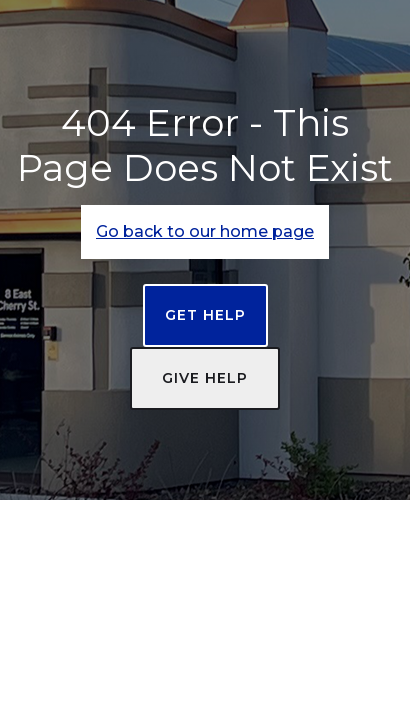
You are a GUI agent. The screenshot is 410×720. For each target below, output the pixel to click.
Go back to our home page (205, 231)
